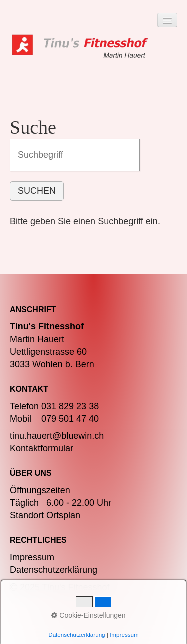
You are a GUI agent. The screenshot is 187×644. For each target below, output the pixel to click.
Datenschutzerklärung (54, 570)
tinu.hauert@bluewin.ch (57, 436)
